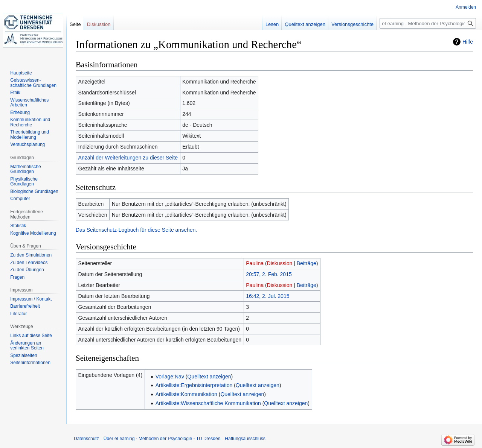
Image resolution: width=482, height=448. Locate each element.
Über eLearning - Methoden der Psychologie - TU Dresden (162, 439)
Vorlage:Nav (170, 377)
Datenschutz (86, 439)
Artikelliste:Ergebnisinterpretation (194, 385)
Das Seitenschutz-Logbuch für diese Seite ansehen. (136, 230)
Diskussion (280, 263)
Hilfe (468, 42)
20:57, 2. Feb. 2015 (269, 274)
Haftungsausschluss (245, 439)
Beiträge (307, 263)
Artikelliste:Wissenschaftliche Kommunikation (208, 403)
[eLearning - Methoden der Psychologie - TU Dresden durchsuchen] (428, 23)
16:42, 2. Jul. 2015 (268, 296)
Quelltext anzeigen (209, 377)
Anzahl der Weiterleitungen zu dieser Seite (128, 158)
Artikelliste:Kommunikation (186, 394)
